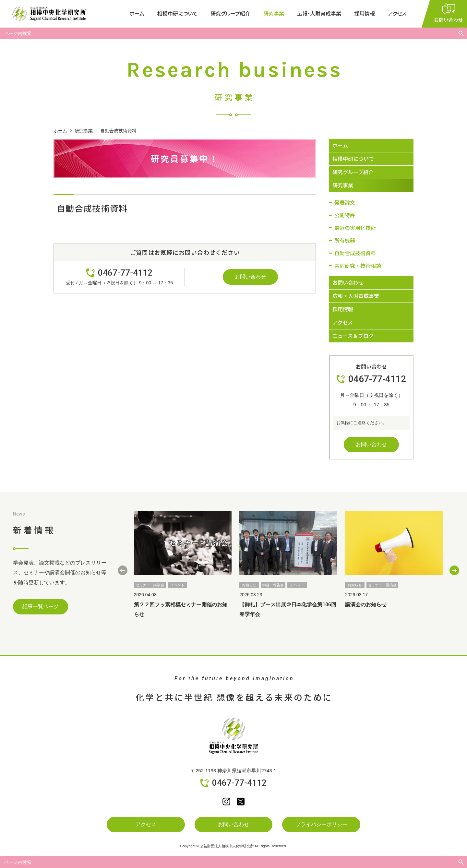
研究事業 (274, 13)
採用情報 (365, 13)
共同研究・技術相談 (358, 266)
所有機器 (345, 240)
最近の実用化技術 (355, 228)
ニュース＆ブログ (353, 336)
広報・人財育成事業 (319, 13)
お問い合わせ (250, 277)
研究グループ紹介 (230, 13)
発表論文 (345, 202)
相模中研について (177, 13)
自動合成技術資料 (355, 253)
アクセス (397, 13)
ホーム (137, 13)
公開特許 (345, 215)
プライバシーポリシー (321, 824)
